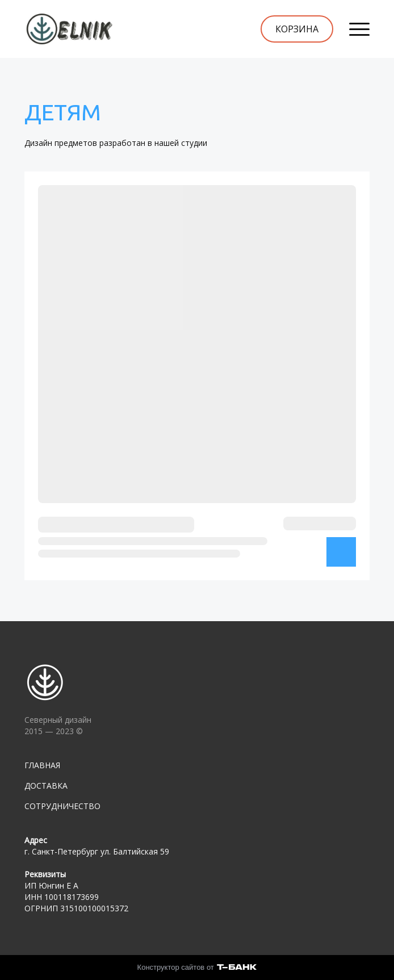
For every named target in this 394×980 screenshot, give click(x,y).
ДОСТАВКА (46, 786)
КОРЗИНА (297, 29)
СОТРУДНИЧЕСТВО (62, 806)
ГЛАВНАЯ (42, 765)
